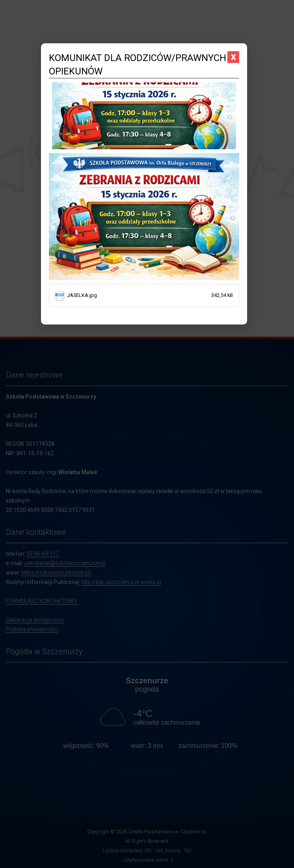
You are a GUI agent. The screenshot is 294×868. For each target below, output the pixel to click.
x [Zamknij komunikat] (233, 57)
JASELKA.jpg (150, 296)
